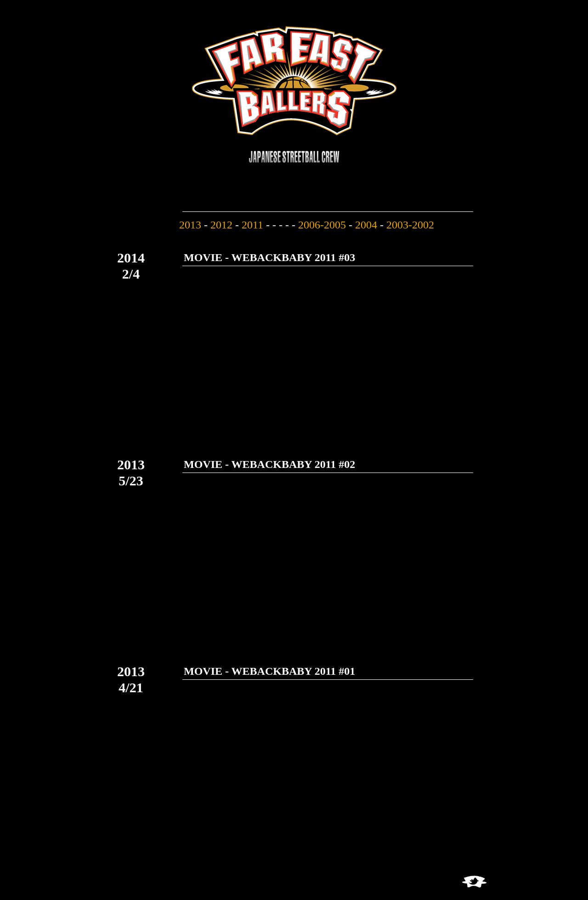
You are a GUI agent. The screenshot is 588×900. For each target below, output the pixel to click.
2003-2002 (410, 225)
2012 (221, 225)
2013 (190, 225)
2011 (252, 225)
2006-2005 (322, 225)
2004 (366, 225)
